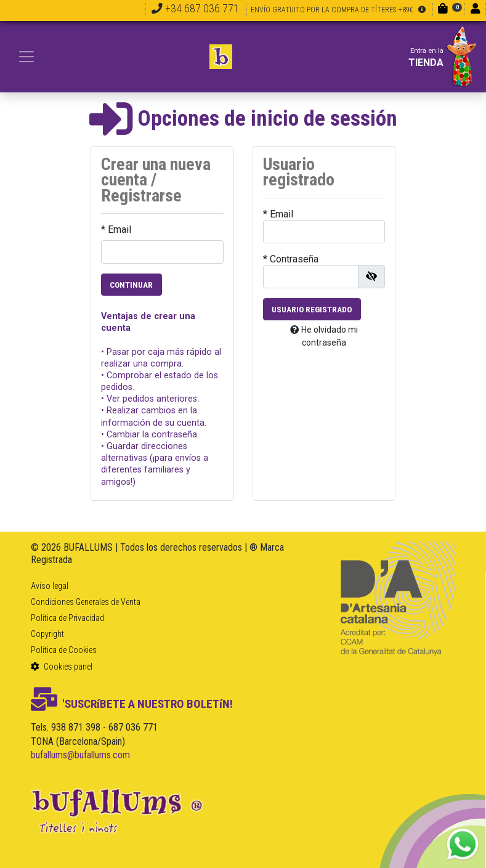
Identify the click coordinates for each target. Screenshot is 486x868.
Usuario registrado (312, 309)
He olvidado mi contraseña (324, 336)
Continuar (131, 285)
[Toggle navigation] (26, 57)
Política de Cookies (64, 650)
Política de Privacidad (67, 618)
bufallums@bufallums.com (80, 755)
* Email (116, 229)
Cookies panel (62, 667)
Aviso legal (50, 586)
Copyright (47, 634)
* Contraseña (291, 259)
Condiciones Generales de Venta (86, 602)
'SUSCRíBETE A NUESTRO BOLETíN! (132, 704)
